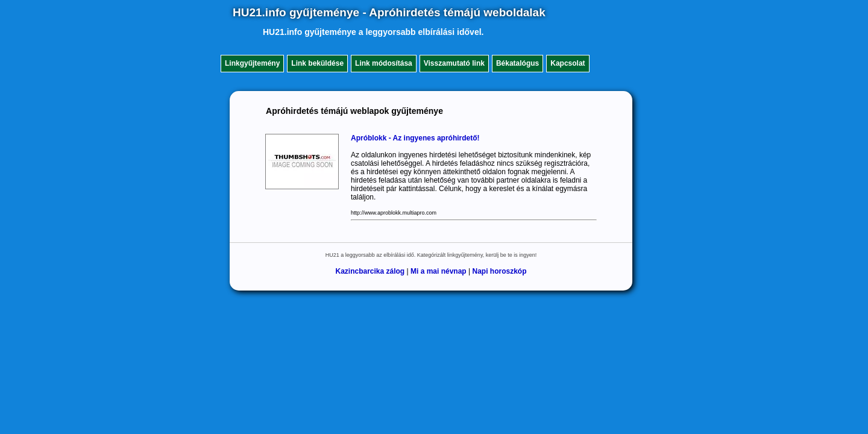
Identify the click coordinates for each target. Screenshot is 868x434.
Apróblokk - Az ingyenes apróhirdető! (415, 138)
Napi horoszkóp (500, 271)
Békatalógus (517, 63)
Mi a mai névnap (439, 271)
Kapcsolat (568, 63)
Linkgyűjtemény (252, 63)
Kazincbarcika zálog (370, 271)
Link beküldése (317, 63)
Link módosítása (384, 63)
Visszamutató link (454, 63)
